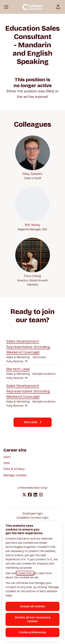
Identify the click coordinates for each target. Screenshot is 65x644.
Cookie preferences (32, 632)
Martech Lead (32, 369)
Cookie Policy (25, 573)
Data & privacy (14, 469)
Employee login (33, 513)
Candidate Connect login (32, 518)
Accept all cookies (32, 606)
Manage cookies (15, 475)
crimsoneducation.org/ (33, 488)
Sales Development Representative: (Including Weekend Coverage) (32, 347)
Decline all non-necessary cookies (33, 619)
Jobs (7, 463)
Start (7, 457)
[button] (58, 7)
